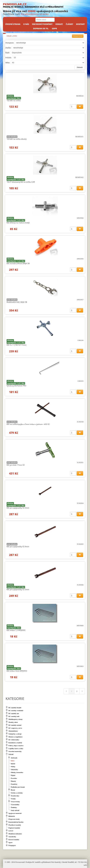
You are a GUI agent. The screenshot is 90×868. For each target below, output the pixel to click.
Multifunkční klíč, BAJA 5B (17, 302)
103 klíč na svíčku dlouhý (17, 139)
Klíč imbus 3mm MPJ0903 (17, 671)
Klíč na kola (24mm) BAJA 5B (18, 263)
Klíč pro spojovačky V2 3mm (18, 508)
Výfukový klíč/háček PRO (16, 386)
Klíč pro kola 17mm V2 (16, 465)
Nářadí (9, 36)
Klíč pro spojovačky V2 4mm (18, 547)
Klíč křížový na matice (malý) (18, 223)
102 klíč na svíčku (14, 100)
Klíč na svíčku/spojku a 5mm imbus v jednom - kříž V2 (28, 424)
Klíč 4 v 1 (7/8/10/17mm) (16, 345)
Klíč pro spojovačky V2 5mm (18, 589)
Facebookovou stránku (35, 14)
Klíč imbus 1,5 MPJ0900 (16, 630)
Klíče (15, 36)
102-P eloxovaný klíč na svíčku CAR (21, 182)
